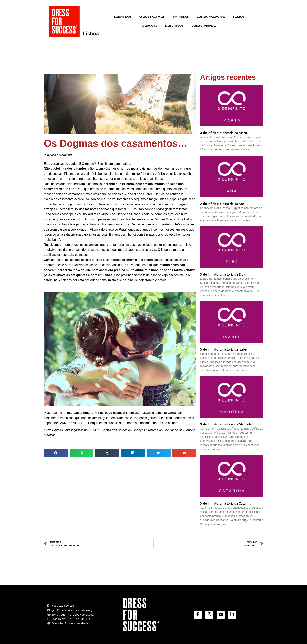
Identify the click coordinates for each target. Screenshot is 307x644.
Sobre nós (123, 17)
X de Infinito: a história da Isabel (224, 349)
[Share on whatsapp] (81, 453)
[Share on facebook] (56, 453)
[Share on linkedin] (133, 453)
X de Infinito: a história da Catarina (226, 503)
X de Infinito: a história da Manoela (226, 424)
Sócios (239, 17)
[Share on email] (184, 453)
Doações (150, 26)
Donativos (174, 26)
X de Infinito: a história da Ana (222, 204)
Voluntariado (204, 26)
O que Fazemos (152, 17)
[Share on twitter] (158, 453)
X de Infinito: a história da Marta (224, 133)
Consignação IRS (211, 17)
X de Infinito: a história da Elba (223, 274)
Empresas (181, 17)
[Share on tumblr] (107, 453)
